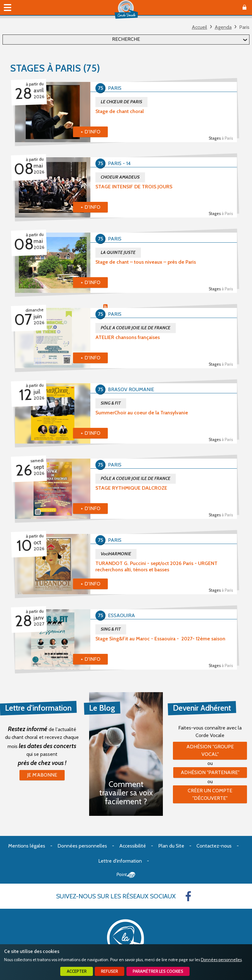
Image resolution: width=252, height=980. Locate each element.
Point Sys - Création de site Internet (126, 875)
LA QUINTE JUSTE (118, 252)
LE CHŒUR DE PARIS (121, 102)
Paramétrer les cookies (158, 971)
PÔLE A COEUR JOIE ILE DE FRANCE (136, 328)
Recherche (126, 39)
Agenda (223, 27)
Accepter (77, 971)
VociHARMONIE (116, 554)
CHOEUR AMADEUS (120, 177)
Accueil (199, 27)
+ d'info (91, 132)
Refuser (110, 971)
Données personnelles (221, 960)
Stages (221, 138)
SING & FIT (111, 403)
